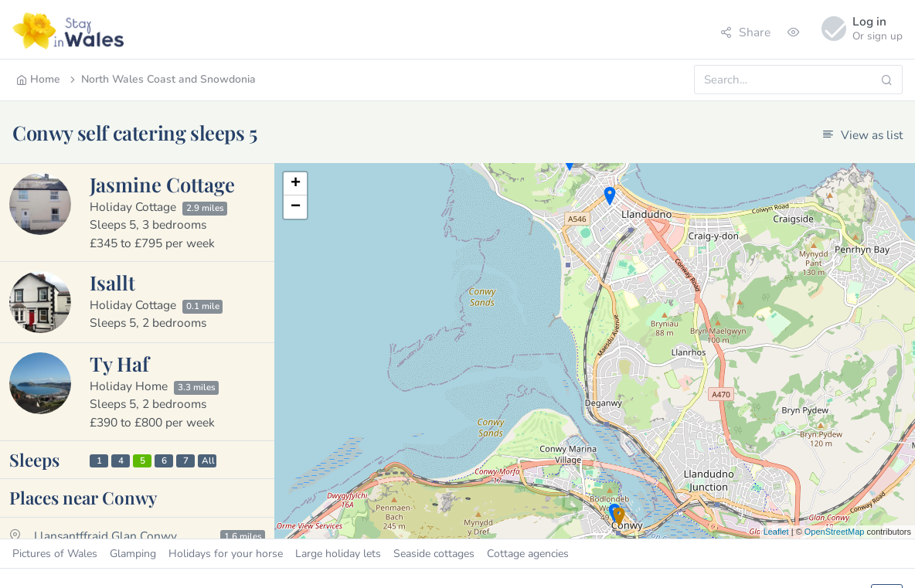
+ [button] (296, 184)
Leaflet (776, 532)
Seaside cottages (434, 554)
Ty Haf (119, 363)
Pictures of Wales (55, 554)
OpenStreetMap (835, 532)
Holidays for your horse (226, 554)
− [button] (296, 207)
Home (38, 79)
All (208, 461)
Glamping (133, 554)
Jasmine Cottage (162, 184)
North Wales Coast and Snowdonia (162, 79)
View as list (862, 135)
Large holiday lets (338, 554)
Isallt (112, 282)
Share (745, 32)
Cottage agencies (528, 554)
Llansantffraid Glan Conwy (105, 536)
